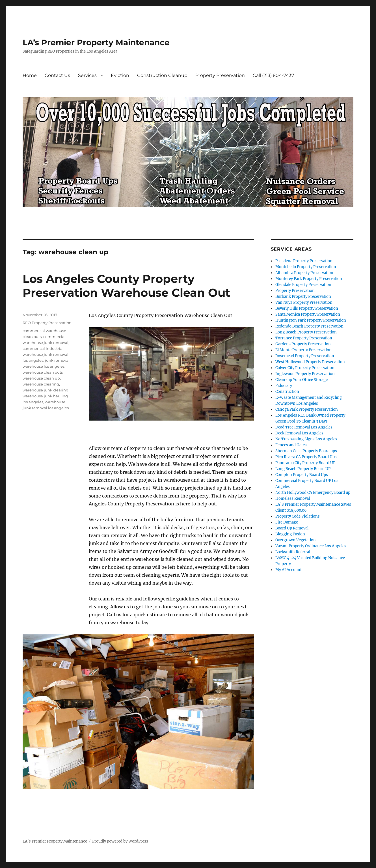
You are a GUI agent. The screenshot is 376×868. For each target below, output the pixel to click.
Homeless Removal (293, 498)
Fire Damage (287, 522)
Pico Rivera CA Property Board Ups (306, 457)
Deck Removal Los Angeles (299, 433)
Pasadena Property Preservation (304, 261)
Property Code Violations (298, 516)
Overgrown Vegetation (296, 540)
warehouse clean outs (43, 372)
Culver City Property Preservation (305, 368)
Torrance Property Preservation (304, 338)
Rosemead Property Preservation (305, 356)
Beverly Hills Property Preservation (307, 308)
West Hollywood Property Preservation (310, 362)
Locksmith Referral (293, 552)
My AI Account (289, 570)
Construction (287, 392)
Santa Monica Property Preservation (308, 314)
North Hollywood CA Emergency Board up (313, 493)
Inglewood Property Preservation (305, 374)
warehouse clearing (41, 384)
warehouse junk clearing (46, 390)
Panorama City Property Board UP (305, 463)
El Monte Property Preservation (303, 350)
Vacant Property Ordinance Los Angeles (311, 546)
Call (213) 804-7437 (273, 75)
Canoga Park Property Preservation (307, 409)
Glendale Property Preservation (303, 285)
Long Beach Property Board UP (303, 469)
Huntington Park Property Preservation (311, 320)
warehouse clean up (41, 378)
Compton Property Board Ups (302, 475)
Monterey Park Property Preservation (309, 279)
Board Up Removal (292, 528)
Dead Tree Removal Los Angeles (304, 427)
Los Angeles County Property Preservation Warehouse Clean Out (126, 286)
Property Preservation (220, 75)
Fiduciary (284, 386)
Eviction (120, 75)
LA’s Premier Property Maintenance (96, 42)
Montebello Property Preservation (306, 267)
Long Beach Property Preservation (306, 332)
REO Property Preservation (47, 323)
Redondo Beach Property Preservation (309, 326)
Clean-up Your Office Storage (302, 380)
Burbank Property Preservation (303, 297)
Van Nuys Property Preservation (304, 302)
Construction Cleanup (162, 75)
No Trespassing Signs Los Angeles (306, 439)
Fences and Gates (291, 445)
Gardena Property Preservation (303, 344)
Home (30, 75)
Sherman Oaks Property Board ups (306, 451)
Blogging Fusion (290, 534)
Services (87, 75)
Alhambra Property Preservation (304, 273)
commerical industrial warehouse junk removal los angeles (46, 354)
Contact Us (57, 75)
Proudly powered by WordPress (120, 841)
